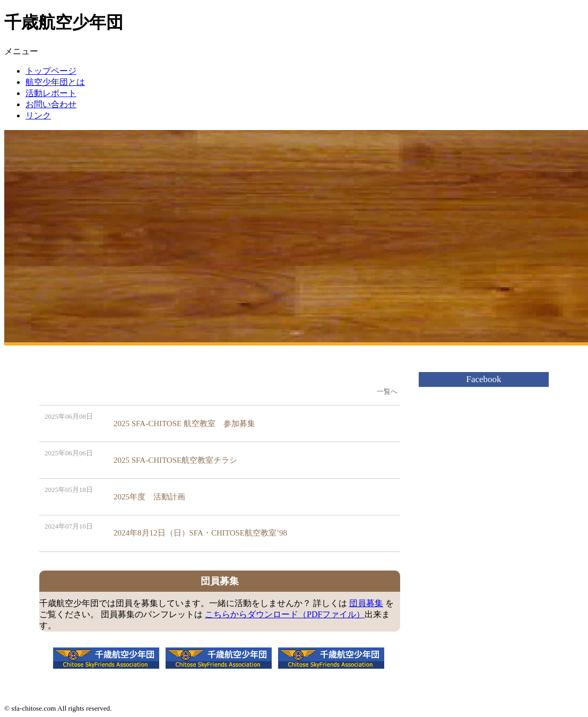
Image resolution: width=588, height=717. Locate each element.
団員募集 (366, 603)
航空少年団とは (55, 82)
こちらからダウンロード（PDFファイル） (285, 614)
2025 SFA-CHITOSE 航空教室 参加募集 (184, 424)
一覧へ (387, 391)
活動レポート (51, 93)
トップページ (51, 71)
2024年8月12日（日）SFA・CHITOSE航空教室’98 (200, 533)
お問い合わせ (51, 104)
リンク (38, 115)
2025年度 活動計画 (149, 497)
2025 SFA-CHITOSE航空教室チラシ (175, 460)
